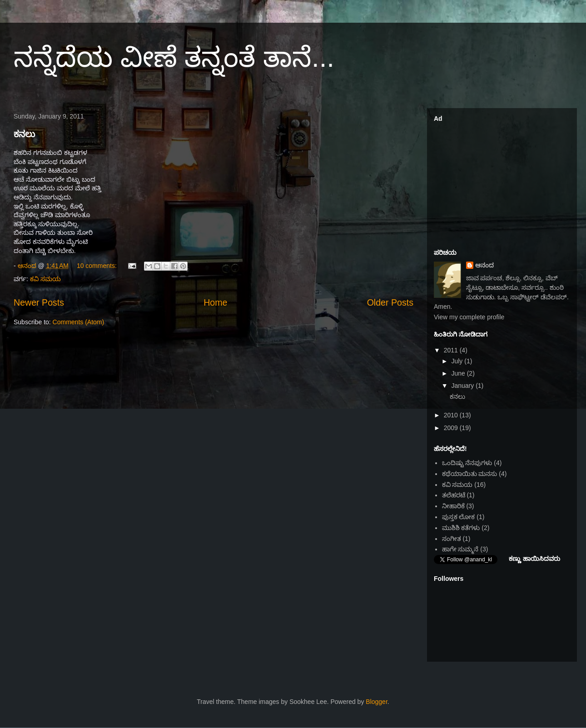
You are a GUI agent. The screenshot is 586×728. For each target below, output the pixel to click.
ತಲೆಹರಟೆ (454, 495)
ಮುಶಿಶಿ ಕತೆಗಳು (461, 528)
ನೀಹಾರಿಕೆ (453, 506)
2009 (452, 428)
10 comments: (98, 266)
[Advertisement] (502, 182)
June (459, 373)
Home (215, 302)
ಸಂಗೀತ (452, 539)
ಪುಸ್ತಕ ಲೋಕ (459, 517)
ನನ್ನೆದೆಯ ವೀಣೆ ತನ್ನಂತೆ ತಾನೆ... (174, 57)
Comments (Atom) (79, 322)
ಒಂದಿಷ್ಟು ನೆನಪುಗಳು (467, 463)
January (463, 386)
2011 (452, 350)
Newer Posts (39, 302)
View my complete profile (469, 317)
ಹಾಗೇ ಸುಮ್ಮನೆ (460, 549)
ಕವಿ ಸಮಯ (45, 279)
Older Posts (390, 302)
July (458, 361)
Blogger (376, 702)
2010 (452, 415)
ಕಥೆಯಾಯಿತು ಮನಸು (470, 474)
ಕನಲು (24, 134)
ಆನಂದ (484, 265)
